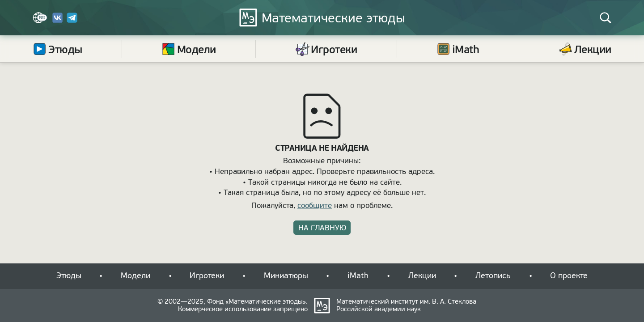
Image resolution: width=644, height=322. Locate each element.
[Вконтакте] (58, 21)
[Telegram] (72, 21)
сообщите (315, 206)
